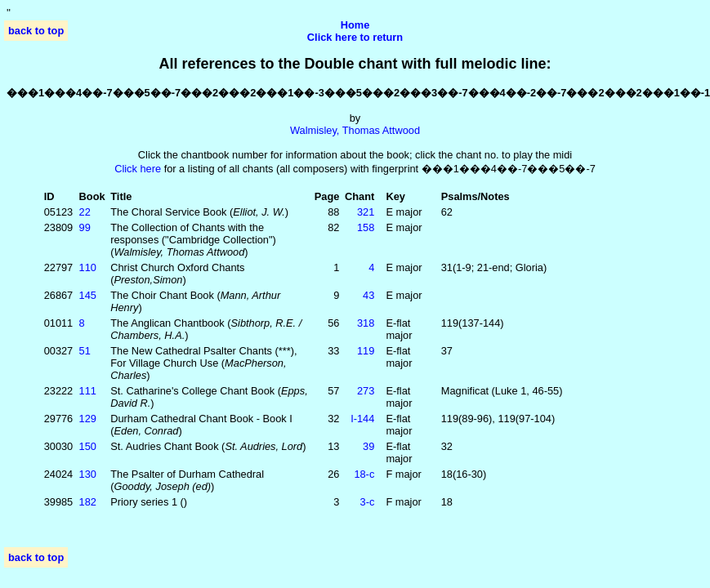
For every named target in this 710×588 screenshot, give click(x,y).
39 (368, 446)
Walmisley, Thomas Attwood (355, 130)
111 (88, 391)
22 (85, 212)
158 (366, 227)
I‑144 (362, 419)
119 (366, 351)
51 (85, 351)
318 (366, 323)
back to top (36, 31)
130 (88, 474)
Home (355, 25)
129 (88, 419)
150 (88, 446)
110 (88, 267)
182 (88, 502)
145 (88, 295)
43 (368, 295)
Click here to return (355, 37)
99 (85, 227)
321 (366, 212)
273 (366, 391)
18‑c (364, 474)
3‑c (368, 502)
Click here (138, 169)
